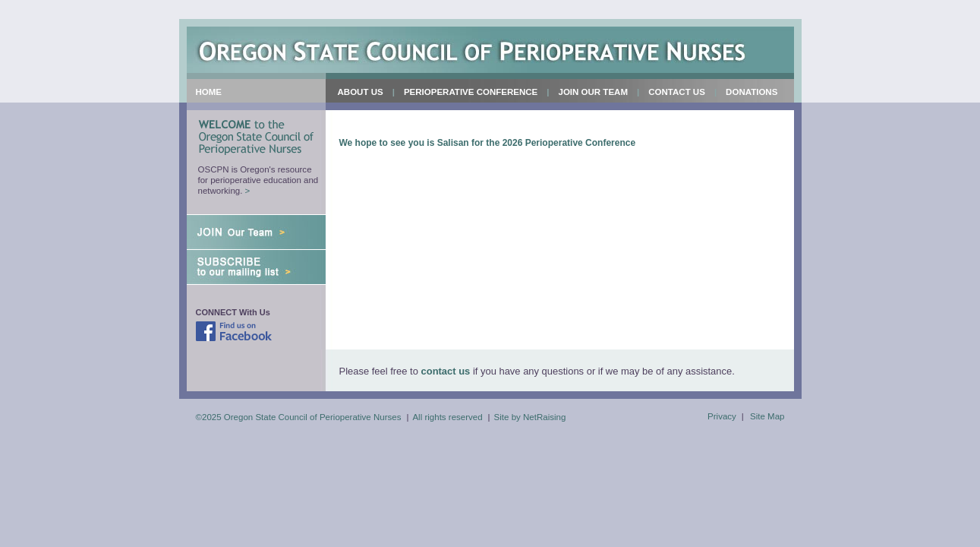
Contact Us (677, 92)
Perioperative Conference (467, 95)
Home (209, 92)
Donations (752, 92)
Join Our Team (590, 95)
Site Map (767, 416)
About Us (357, 95)
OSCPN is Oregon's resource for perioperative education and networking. (258, 180)
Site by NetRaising (530, 417)
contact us (446, 371)
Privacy (722, 416)
